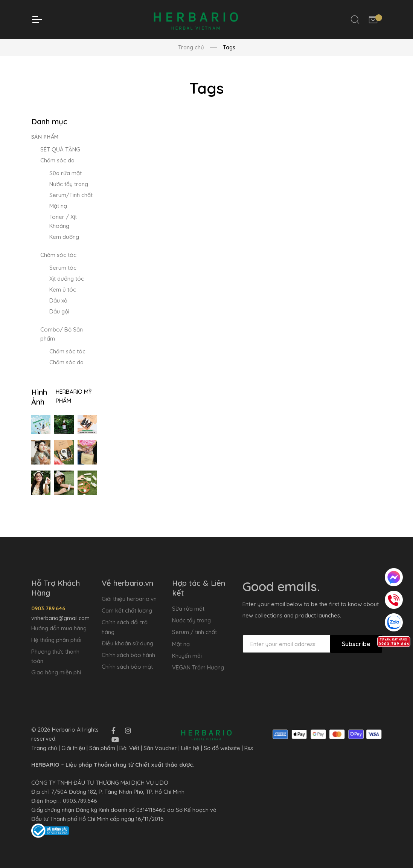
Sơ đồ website (222, 748)
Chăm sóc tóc (58, 255)
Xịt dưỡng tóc (67, 279)
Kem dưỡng (64, 237)
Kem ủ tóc (63, 290)
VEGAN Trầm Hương (198, 667)
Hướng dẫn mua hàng (59, 628)
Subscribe (356, 644)
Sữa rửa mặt (66, 173)
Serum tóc (63, 268)
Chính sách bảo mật (127, 667)
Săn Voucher (160, 748)
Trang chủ (191, 47)
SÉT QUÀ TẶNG (60, 149)
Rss (249, 748)
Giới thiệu (73, 748)
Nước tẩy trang (69, 184)
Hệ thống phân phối (56, 640)
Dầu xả (58, 300)
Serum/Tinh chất (71, 195)
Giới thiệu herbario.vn (129, 599)
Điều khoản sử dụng (127, 643)
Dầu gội (59, 311)
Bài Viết (129, 748)
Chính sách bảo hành (128, 655)
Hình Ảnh (39, 397)
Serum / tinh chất (194, 632)
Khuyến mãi (187, 656)
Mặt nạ (58, 206)
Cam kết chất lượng (127, 611)
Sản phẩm (45, 137)
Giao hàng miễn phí (56, 672)
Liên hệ (190, 748)
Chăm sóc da (57, 160)
